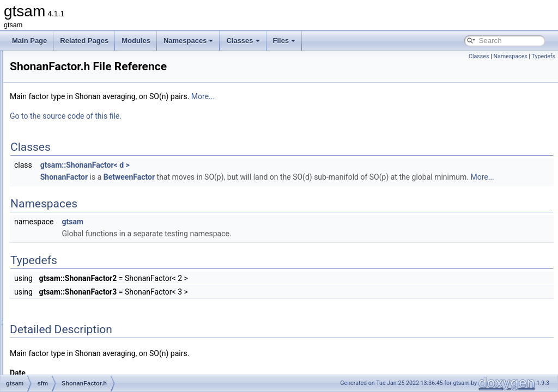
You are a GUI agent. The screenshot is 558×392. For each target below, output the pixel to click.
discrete (56, 81)
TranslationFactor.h (81, 260)
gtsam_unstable (59, 356)
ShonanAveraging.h (82, 224)
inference (58, 105)
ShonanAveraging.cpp (86, 212)
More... (339, 96)
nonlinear (58, 140)
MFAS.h (65, 200)
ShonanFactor (200, 177)
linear (53, 117)
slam (51, 296)
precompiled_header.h (77, 344)
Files (284, 41)
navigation (60, 128)
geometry (58, 93)
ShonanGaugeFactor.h (86, 248)
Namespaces (189, 41)
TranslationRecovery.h (86, 284)
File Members (47, 368)
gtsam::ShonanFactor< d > (221, 165)
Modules (136, 41)
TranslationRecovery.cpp (89, 272)
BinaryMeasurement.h (85, 176)
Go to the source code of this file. (202, 116)
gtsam (209, 234)
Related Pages (84, 41)
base (52, 57)
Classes (243, 41)
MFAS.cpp (68, 188)
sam (51, 152)
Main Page (29, 41)
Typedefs (543, 56)
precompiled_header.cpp (80, 332)
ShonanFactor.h (77, 236)
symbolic (57, 308)
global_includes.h (70, 320)
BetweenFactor (265, 177)
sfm (50, 164)
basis (52, 69)
